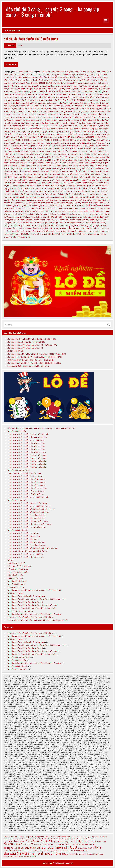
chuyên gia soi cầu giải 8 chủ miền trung (90, 97)
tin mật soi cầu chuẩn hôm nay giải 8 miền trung (37, 228)
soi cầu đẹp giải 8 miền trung (27, 188)
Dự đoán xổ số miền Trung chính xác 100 (60, 123)
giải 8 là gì (67, 131)
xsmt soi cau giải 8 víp (20, 237)
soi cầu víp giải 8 (20, 217)
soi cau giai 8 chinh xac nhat (64, 191)
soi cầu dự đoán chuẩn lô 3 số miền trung (27, 515)
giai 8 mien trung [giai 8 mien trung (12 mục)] (61, 842)
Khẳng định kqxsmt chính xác (21, 168)
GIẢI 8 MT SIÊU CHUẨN (14, 154)
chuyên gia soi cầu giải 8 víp (50, 100)
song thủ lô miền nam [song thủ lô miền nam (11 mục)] (95, 854)
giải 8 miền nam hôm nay (95, 134)
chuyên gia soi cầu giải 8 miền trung (20, 100)
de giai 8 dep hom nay (97, 100)
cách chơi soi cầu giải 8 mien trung (73, 74)
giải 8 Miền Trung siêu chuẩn (17, 146)
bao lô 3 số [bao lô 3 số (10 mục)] (52, 837)
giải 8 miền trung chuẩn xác (53, 143)
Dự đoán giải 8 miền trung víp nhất (40, 111)
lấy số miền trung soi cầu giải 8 (18, 174)
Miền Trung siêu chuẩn (54, 174)
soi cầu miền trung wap (39, 214)
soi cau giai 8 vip (40, 205)
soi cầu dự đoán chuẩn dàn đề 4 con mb (27, 479)
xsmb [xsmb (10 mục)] (16, 857)
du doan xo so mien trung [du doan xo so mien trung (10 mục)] (11, 839)
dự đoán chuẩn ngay (49, 103)
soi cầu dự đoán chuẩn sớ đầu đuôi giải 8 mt (29, 512)
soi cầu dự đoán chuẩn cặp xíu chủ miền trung (30, 524)
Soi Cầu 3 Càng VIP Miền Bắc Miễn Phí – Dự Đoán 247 (32, 345)
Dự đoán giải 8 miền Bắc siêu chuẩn (30, 109)
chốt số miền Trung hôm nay (68, 94)
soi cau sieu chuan (68, 214)
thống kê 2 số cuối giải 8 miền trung (20, 225)
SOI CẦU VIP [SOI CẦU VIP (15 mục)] (95, 848)
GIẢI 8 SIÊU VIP (50, 154)
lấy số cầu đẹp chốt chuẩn (16, 171)
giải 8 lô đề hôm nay (17, 134)
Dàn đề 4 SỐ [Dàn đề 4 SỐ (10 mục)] (43, 839)
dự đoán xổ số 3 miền (69, 117)
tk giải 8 (63, 228)
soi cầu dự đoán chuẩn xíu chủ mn (24, 536)
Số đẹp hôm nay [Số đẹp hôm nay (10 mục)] (9, 857)
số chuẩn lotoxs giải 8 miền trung (86, 177)
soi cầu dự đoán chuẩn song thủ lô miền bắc (29, 497)
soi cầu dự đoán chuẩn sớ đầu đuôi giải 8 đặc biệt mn (33, 548)
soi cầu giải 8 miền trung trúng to (79, 200)
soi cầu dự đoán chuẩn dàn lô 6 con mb (26, 446)
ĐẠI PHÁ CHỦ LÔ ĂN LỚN (75, 100)
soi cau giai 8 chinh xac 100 (38, 191)
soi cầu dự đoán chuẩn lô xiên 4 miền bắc (27, 467)
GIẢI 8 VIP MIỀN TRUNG (81, 154)
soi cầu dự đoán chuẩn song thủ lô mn (26, 554)
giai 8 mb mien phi (59, 134)
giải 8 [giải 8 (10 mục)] (71, 842)
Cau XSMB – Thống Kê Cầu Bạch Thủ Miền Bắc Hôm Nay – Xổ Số (37, 620)
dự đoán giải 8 (94, 103)
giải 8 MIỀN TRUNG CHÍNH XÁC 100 (49, 140)
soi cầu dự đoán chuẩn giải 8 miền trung (31, 39)
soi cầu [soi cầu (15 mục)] (8, 850)
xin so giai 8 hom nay (99, 231)
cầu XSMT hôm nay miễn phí (61, 89)
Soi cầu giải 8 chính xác (15, 191)
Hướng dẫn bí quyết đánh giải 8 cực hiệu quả (48, 163)
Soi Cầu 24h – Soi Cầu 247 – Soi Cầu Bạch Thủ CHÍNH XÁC (35, 357)
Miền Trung (38, 174)
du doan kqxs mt (18, 117)
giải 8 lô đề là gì (34, 134)
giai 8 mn (35, 151)
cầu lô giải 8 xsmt (35, 86)
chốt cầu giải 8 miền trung (86, 89)
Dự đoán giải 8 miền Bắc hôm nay (68, 106)
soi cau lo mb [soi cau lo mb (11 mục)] (90, 844)
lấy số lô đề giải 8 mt (100, 171)
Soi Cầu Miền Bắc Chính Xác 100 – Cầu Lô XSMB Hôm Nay (34, 363)
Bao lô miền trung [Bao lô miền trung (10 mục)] (77, 837)
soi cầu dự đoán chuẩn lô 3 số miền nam (27, 545)
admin (21, 45)
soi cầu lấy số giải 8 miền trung (62, 205)
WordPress (57, 863)
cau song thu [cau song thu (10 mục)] (87, 837)
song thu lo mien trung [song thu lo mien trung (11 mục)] (78, 854)
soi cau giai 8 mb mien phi (46, 194)
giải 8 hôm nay (38, 131)
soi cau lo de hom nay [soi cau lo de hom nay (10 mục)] (77, 845)
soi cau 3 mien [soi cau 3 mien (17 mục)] (13, 844)
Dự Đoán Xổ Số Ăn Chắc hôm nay (94, 117)
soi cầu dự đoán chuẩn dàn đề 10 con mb (27, 488)
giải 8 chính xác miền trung (82, 129)
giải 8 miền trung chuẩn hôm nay (25, 143)
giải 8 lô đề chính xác (82, 131)
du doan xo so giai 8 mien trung (65, 120)
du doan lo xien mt (34, 117)
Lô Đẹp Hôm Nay (15, 578)
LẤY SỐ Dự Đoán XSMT (39, 171)
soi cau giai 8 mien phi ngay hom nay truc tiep (33, 197)
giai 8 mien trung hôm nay (98, 143)
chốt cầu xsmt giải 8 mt (27, 91)
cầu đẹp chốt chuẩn (63, 80)
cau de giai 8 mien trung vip (41, 80)
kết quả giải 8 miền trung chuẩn (70, 166)
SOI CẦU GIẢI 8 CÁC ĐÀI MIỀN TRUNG (91, 188)
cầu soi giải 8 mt (74, 86)
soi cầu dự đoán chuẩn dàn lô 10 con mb (27, 452)
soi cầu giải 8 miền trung (94, 197)
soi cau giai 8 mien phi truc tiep (68, 197)
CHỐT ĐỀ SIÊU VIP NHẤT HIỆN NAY (54, 91)
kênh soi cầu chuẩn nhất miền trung (84, 163)
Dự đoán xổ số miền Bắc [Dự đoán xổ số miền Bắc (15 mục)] (39, 841)
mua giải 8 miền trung (75, 174)
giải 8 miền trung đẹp (76, 143)
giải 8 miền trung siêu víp (73, 146)
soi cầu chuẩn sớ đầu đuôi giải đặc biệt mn (28, 551)
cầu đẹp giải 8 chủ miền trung (86, 80)
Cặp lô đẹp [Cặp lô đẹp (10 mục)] (96, 837)
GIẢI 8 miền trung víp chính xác (51, 148)
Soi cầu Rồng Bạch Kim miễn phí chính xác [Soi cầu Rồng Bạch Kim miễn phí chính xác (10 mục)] (57, 851)
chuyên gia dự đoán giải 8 (60, 97)
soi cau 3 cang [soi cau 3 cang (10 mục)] (101, 842)
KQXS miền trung (74, 168)
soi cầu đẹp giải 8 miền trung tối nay (57, 188)
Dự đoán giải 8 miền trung (59, 109)
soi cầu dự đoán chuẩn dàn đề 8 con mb (27, 485)
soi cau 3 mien (95, 180)
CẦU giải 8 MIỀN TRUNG (41, 83)
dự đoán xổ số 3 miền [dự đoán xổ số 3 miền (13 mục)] (14, 842)
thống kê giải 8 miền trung (77, 225)
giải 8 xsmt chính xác (94, 157)
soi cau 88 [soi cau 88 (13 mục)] (28, 844)
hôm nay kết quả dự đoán (15, 163)
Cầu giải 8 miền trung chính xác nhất (69, 83)
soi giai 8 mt (35, 223)
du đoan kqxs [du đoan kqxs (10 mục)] (24, 839)
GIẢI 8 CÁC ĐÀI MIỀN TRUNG (33, 129)
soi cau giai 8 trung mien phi (19, 205)
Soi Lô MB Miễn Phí (16, 584)
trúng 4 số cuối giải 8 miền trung (46, 231)
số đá (36, 180)
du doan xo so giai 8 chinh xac (37, 120)
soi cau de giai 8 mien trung (76, 186)
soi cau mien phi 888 (76, 208)
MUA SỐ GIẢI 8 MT (93, 174)
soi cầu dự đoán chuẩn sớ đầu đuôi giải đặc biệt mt (32, 509)
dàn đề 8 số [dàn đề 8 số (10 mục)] (59, 839)
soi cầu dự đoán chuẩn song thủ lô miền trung (28, 366)
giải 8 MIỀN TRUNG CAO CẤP (95, 137)
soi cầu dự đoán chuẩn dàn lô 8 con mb (26, 449)
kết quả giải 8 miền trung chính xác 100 (38, 166)
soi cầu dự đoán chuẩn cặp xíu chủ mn (26, 557)
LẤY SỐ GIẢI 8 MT (83, 171)
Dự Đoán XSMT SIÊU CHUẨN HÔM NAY (82, 126)
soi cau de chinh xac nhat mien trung (46, 186)
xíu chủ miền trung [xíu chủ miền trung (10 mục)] (25, 857)
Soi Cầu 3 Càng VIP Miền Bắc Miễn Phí (25, 348)
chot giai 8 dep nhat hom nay (84, 91)
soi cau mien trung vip (17, 214)
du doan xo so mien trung (29, 123)
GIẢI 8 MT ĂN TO (64, 151)
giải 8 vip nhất (99, 154)
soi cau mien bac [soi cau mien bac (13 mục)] (12, 848)
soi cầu (73, 180)
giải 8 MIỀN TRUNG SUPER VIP (23, 148)
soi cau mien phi (59, 208)
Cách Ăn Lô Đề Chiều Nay (19, 566)
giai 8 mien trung (22, 137)
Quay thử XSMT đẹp (23, 177)
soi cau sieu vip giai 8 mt (89, 214)
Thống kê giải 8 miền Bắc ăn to (50, 225)
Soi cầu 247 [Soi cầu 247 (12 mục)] (18, 851)
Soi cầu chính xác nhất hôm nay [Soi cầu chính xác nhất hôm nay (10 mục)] (33, 851)
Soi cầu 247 (83, 180)
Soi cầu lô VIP (45, 208)
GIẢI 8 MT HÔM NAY (98, 151)
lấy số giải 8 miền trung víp (62, 171)
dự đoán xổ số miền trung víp (92, 123)
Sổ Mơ (10, 560)
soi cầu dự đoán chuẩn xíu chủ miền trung (28, 503)
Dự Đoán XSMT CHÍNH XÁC (51, 126)
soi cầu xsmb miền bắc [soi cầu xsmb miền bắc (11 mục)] (79, 851)
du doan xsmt (32, 126)
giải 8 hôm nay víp (53, 131)
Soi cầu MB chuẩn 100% (19, 470)
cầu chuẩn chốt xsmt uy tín (16, 80)
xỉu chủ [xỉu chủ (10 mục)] (34, 857)
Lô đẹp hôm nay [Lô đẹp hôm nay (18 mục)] (85, 841)
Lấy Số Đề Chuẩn (15, 575)
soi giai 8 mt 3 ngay (50, 223)
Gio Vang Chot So (16, 587)
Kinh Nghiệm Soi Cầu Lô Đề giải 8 (50, 168)
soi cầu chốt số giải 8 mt (18, 186)
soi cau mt (55, 214)
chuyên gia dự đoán (91, 94)
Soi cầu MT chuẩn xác (23, 72)
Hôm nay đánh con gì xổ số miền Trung (66, 160)
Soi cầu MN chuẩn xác (18, 530)
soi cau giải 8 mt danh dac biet (39, 203)
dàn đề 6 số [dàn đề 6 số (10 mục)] (51, 839)
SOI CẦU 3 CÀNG (15, 351)
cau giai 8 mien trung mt (97, 83)
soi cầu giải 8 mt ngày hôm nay (67, 203)
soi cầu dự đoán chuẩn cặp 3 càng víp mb (28, 437)
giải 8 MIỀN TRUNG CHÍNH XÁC (18, 140)
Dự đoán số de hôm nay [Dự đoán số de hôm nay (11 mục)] (86, 839)
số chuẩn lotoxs (63, 177)
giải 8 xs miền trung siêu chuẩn (70, 157)
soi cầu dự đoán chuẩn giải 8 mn (23, 539)
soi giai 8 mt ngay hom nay (72, 223)
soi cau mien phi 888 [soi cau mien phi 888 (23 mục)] (59, 847)
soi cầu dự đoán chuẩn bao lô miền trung (27, 527)
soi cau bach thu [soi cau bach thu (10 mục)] (39, 845)
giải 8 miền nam (76, 134)
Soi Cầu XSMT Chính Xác (57, 220)
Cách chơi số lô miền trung (45, 74)
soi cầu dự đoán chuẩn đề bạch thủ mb (26, 491)
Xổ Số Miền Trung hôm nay (32, 234)
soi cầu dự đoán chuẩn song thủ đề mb (26, 440)
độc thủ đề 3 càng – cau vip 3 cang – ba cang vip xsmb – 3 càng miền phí (53, 12)
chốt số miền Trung (46, 94)
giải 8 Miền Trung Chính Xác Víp (80, 140)
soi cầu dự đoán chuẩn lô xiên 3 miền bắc (27, 464)
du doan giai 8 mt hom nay (85, 111)
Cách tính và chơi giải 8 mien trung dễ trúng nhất (60, 77)
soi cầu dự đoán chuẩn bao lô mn (24, 533)
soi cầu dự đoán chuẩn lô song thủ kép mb (28, 458)
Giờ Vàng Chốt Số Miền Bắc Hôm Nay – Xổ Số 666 (31, 360)
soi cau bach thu (29, 183)
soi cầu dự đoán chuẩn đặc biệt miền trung (28, 521)
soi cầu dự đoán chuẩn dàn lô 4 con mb (26, 443)
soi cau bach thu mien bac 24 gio (52, 183)
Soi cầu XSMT (39, 220)
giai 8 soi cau (64, 154)
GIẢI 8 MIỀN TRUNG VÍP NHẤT (79, 148)
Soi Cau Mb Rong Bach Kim (20, 611)
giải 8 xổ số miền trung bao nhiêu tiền (38, 157)
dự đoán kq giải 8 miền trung (73, 114)
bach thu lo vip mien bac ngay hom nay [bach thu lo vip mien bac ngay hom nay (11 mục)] (33, 837)
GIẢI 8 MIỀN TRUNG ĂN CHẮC (43, 137)
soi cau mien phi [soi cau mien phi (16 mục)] (31, 848)
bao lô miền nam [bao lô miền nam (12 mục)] (63, 837)
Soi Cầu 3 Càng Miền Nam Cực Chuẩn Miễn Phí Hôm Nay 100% (37, 354)
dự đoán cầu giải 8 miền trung (26, 103)
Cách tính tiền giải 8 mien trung (24, 77)
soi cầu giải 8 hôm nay (23, 194)
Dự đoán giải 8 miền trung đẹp (85, 109)
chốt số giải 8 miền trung (26, 94)
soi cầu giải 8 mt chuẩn (14, 203)
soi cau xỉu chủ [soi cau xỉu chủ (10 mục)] (83, 848)
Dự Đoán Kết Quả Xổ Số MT (47, 114)
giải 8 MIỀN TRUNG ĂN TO (69, 137)
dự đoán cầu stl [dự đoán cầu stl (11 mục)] (70, 839)
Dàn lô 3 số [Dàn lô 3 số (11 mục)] (34, 839)
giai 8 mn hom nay (48, 151)
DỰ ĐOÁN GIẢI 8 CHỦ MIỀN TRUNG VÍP (34, 106)
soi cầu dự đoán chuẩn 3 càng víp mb (26, 476)
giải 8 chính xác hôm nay (58, 129)
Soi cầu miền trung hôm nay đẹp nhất (71, 211)
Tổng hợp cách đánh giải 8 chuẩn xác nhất (86, 228)
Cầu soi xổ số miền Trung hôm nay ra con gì (28, 89)
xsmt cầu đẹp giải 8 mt (74, 234)
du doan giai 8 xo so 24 (23, 114)
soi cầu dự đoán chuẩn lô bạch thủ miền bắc (29, 434)
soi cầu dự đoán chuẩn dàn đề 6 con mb (27, 482)
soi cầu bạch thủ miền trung (80, 183)
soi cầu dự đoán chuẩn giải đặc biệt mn (26, 542)
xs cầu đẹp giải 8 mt (54, 234)
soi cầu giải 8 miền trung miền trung (47, 200)
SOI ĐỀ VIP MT (22, 223)
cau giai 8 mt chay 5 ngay (15, 86)
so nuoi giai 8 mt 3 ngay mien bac (54, 180)
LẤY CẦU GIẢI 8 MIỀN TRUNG (95, 168)
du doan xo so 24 (51, 117)
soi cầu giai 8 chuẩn (87, 191)
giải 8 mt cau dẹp (80, 151)
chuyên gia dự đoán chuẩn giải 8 (33, 97)
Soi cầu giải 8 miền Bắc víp (70, 194)
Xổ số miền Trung (12, 234)
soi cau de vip (95, 186)
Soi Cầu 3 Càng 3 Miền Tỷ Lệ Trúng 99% (26, 342)
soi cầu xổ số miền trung (21, 220)
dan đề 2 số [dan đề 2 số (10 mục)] (103, 837)
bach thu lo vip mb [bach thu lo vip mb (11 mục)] (11, 837)
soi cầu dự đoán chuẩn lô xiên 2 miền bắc (27, 461)
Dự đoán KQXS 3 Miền (18, 572)
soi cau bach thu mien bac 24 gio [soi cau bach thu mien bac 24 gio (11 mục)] (57, 844)
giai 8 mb (46, 134)
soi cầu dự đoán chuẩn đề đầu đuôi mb (26, 494)
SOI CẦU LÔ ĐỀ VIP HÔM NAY (90, 205)
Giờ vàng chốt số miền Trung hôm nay (31, 160)
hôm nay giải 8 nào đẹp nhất (97, 160)
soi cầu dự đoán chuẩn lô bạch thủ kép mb (28, 455)
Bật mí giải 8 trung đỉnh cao (52, 72)
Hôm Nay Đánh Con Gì (18, 569)
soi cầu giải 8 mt (102, 200)
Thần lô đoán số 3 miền (95, 223)
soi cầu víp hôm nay (37, 217)
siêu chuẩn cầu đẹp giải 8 (44, 177)
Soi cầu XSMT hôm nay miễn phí (83, 220)
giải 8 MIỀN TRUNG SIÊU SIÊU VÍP (46, 146)
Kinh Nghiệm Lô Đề (16, 563)
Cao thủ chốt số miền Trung (95, 77)
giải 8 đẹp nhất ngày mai (19, 131)
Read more (11, 65)
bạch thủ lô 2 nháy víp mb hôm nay (25, 473)
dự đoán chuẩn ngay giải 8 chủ (73, 103)
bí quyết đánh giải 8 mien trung (78, 72)
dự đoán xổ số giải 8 (13, 120)
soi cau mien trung (95, 208)
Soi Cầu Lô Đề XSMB (17, 581)
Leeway (69, 863)
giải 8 (103, 126)
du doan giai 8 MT (64, 111)
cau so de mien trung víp (55, 86)
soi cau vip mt (77, 217)
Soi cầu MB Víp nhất (17, 431)
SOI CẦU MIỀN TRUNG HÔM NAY (39, 211)
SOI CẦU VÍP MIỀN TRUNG (59, 217)
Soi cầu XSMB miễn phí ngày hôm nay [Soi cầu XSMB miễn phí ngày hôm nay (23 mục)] (36, 853)
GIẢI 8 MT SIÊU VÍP (34, 154)
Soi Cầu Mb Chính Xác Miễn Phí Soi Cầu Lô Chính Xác (32, 339)
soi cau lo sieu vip (30, 208)
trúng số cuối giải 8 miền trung (75, 231)
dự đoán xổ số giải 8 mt (90, 120)
